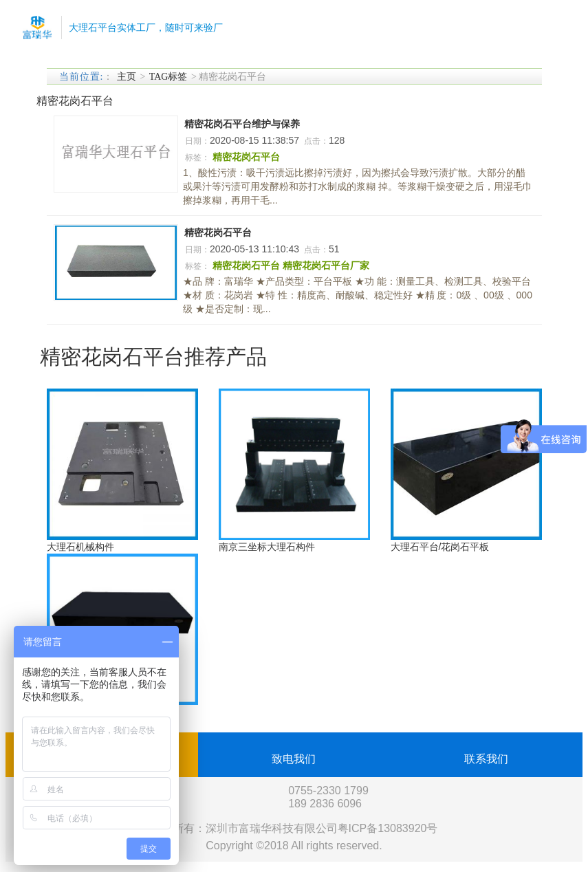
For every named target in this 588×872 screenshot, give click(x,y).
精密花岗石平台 (218, 232)
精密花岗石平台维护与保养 (242, 124)
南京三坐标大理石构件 (267, 547)
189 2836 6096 (325, 804)
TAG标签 (168, 77)
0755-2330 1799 (328, 791)
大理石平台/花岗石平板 (440, 547)
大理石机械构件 (80, 547)
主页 (127, 77)
